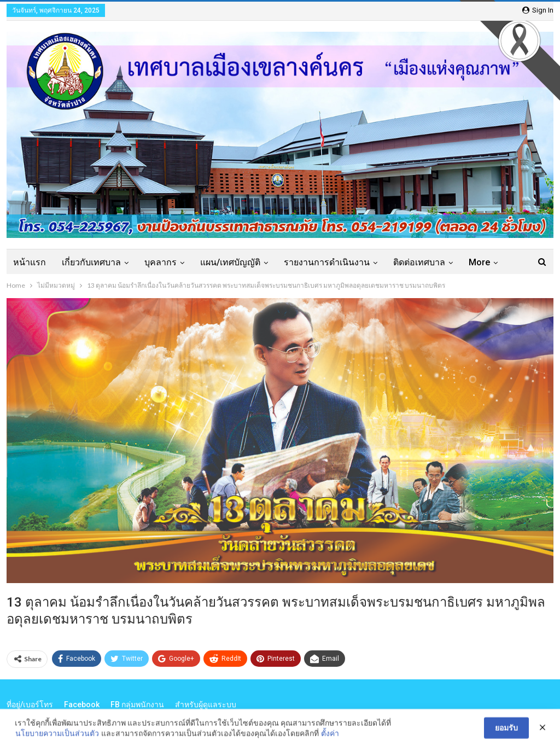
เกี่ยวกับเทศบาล (91, 262)
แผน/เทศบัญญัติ (230, 262)
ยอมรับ (506, 731)
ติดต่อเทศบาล (419, 262)
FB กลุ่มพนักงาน (137, 705)
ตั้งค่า (330, 737)
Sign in (538, 10)
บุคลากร (161, 262)
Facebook (82, 705)
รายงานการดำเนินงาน (327, 262)
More (479, 262)
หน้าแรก (30, 262)
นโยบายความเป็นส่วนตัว (57, 737)
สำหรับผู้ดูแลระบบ (206, 705)
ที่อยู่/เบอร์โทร (30, 705)
